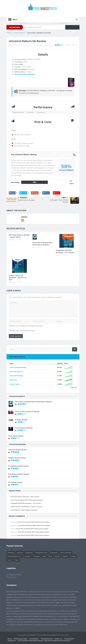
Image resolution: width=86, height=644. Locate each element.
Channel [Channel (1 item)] (20, 553)
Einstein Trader (15, 384)
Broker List (58, 639)
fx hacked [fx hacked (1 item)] (27, 556)
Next (65, 198)
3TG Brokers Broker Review (19, 474)
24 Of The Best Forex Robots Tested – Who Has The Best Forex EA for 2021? (44, 641)
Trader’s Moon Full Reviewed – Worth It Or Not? (18, 278)
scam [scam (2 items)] (10, 560)
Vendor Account (19, 112)
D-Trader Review (21, 420)
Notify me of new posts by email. (23, 331)
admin (18, 45)
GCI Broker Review (15, 482)
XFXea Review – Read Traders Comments (24, 510)
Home (10, 639)
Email (74, 45)
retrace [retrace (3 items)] (58, 556)
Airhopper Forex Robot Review (59, 201)
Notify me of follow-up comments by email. (27, 326)
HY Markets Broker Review (18, 466)
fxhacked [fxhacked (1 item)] (36, 556)
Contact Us (12, 641)
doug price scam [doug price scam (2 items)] (41, 553)
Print (68, 45)
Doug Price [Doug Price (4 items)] (29, 553)
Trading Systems (47, 639)
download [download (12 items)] (54, 553)
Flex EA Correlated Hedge (18, 367)
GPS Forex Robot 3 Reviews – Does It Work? (19, 236)
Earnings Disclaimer (14, 575)
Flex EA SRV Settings (16, 376)
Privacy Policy (11, 577)
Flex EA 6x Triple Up (16, 372)
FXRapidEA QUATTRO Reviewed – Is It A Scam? (65, 251)
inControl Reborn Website (24, 74)
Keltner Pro (13, 380)
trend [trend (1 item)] (16, 560)
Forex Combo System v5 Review (27, 411)
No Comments (49, 45)
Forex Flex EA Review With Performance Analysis (42, 244)
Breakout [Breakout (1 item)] (11, 553)
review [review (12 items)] (65, 556)
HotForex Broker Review (18, 450)
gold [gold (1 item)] (44, 556)
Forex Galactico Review (24, 428)
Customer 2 (41, 112)
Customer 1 (31, 112)
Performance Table (20, 639)
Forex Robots (40, 45)
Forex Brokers (69, 639)
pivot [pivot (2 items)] (50, 556)
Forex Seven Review (16, 436)
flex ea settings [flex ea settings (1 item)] (66, 553)
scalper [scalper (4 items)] (73, 556)
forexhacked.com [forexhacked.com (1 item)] (14, 556)
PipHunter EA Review (26, 200)
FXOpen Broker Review (17, 458)
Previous (22, 198)
